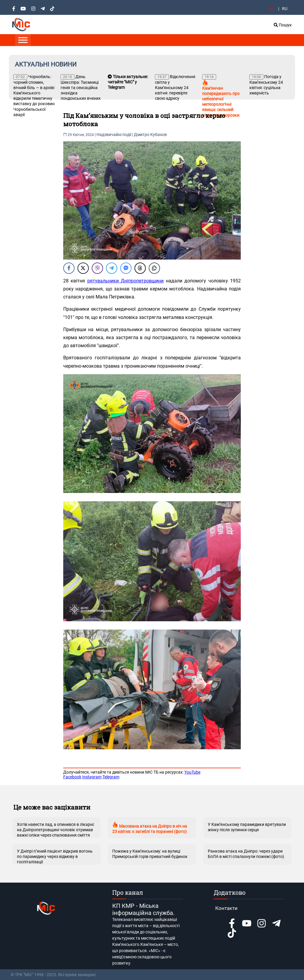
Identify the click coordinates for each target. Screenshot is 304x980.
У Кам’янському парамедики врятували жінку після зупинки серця (247, 827)
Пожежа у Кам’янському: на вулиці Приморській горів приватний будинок (150, 854)
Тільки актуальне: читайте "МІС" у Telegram (128, 82)
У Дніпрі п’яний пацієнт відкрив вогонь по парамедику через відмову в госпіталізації (55, 856)
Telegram (111, 777)
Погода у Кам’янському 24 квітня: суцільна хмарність (266, 85)
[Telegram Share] (112, 268)
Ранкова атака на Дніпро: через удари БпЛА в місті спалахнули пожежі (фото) (246, 854)
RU (285, 9)
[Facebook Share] (69, 268)
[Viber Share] (97, 268)
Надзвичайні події (114, 135)
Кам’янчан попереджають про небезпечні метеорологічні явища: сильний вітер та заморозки (221, 96)
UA (271, 9)
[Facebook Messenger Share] (126, 268)
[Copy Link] (154, 268)
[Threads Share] (140, 268)
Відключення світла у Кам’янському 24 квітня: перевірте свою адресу (175, 87)
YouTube (192, 772)
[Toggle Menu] (23, 40)
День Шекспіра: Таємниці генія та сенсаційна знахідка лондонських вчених (81, 87)
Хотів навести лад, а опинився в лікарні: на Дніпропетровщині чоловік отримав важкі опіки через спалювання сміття (56, 830)
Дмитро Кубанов (150, 135)
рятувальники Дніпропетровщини (126, 281)
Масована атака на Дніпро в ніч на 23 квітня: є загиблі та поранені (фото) (150, 828)
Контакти (226, 908)
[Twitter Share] (83, 268)
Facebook (72, 777)
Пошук (283, 25)
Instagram (92, 777)
